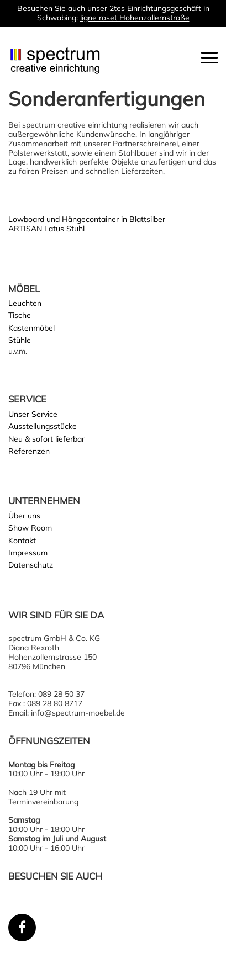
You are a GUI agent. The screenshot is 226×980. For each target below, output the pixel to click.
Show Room (30, 528)
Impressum (28, 553)
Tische (20, 315)
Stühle (20, 340)
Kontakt (22, 541)
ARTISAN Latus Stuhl (46, 229)
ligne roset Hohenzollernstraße (135, 18)
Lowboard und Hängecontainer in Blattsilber (87, 219)
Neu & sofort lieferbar (46, 439)
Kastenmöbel (31, 328)
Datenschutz (31, 565)
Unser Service (33, 414)
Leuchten (25, 303)
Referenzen (29, 451)
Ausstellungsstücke (43, 426)
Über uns (24, 516)
